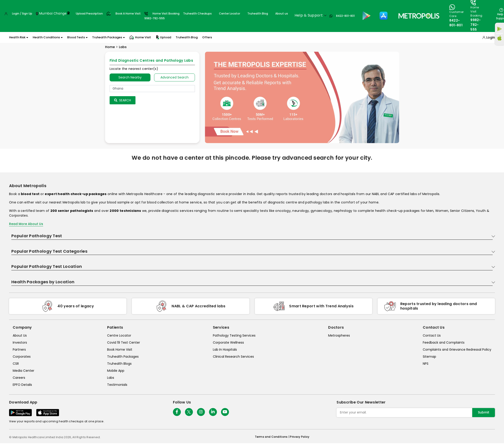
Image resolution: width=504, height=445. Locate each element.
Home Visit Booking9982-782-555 (162, 16)
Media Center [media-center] (23, 371)
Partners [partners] (19, 350)
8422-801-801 (345, 16)
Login (491, 37)
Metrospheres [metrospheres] (339, 335)
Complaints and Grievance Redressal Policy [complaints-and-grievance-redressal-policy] (457, 350)
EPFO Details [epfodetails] (22, 385)
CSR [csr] (16, 364)
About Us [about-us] (20, 335)
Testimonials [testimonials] (117, 385)
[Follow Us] (177, 412)
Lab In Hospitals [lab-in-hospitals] (225, 350)
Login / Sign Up (22, 13)
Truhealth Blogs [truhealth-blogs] (119, 364)
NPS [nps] (426, 364)
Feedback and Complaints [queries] (444, 342)
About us (282, 13)
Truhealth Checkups (197, 13)
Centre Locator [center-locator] (119, 335)
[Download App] (20, 413)
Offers (207, 37)
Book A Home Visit (128, 13)
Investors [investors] (20, 342)
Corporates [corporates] (22, 357)
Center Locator (230, 13)
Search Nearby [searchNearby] (130, 77)
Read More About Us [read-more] (26, 224)
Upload (163, 37)
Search (123, 100)
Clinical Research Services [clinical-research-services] (233, 357)
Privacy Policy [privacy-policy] (300, 437)
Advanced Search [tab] (175, 77)
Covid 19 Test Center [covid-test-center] (124, 342)
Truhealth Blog (258, 13)
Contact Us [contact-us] (432, 335)
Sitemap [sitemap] (429, 357)
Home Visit (140, 37)
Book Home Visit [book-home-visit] (120, 350)
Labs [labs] (111, 378)
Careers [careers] (19, 378)
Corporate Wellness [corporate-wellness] (228, 342)
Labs (123, 47)
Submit (484, 412)
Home (110, 47)
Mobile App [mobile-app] (116, 371)
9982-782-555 (476, 25)
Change (60, 13)
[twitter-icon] (189, 412)
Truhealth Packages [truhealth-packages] (123, 357)
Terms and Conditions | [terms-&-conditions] (273, 437)
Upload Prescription (89, 13)
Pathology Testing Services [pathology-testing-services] (234, 335)
